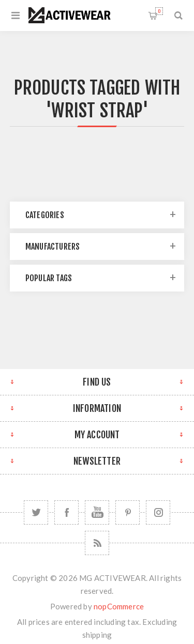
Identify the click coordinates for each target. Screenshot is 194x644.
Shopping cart (159, 11)
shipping (97, 635)
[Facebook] (66, 512)
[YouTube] (97, 512)
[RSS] (97, 543)
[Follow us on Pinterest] (128, 512)
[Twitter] (36, 512)
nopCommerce (119, 606)
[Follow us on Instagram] (158, 512)
